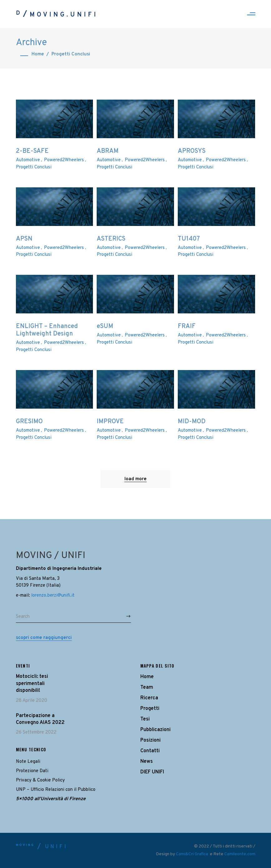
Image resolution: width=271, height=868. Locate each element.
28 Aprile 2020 (31, 701)
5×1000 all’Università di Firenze (51, 799)
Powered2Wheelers (64, 160)
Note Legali (28, 762)
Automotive (28, 160)
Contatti (150, 751)
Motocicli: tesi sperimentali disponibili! (32, 684)
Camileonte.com (240, 854)
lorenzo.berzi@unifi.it (53, 596)
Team (147, 687)
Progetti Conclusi (34, 167)
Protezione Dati (32, 771)
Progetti (150, 709)
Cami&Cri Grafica (192, 854)
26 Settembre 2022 (36, 732)
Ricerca (149, 698)
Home (38, 54)
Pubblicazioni (155, 730)
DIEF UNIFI (152, 772)
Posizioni (150, 740)
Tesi (145, 719)
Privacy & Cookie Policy (40, 780)
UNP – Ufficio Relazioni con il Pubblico (56, 790)
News (147, 762)
